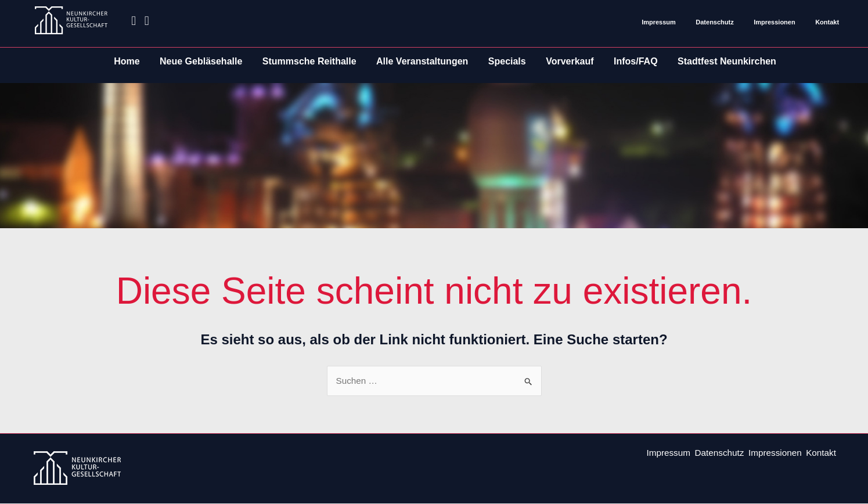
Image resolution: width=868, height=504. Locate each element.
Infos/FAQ (636, 61)
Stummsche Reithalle (309, 61)
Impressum (659, 22)
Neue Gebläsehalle (201, 61)
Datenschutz (714, 22)
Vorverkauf (570, 61)
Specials (507, 61)
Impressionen (775, 22)
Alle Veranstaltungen (422, 61)
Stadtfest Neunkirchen (727, 61)
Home (127, 61)
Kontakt (827, 22)
